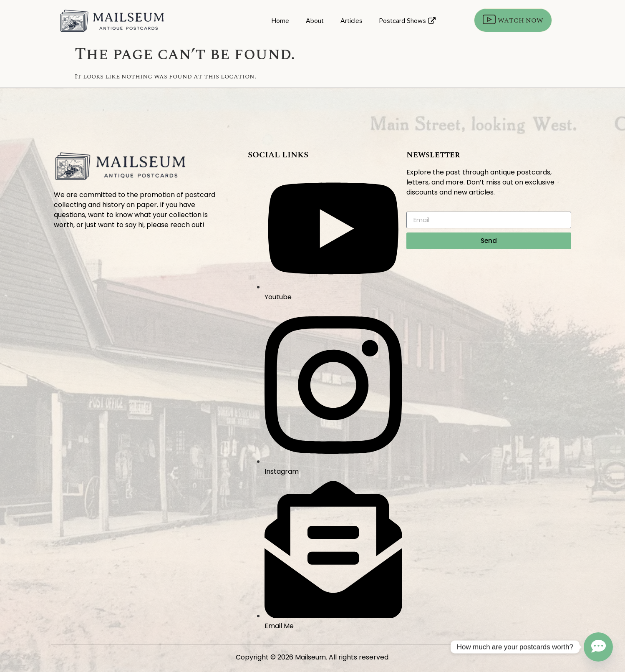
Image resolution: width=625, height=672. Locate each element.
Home (280, 21)
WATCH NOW (513, 20)
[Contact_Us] (598, 647)
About (315, 21)
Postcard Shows (407, 21)
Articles (352, 21)
